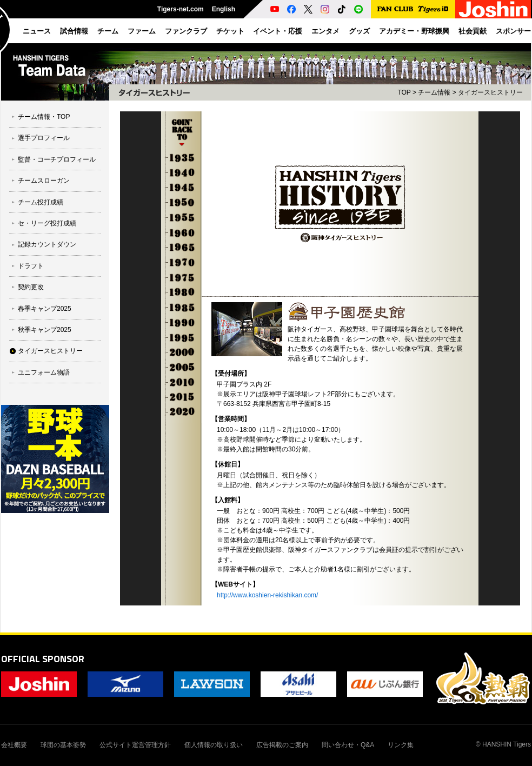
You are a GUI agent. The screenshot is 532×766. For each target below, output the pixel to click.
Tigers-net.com (181, 9)
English (224, 9)
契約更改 (31, 287)
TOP (404, 92)
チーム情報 (434, 92)
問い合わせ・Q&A (348, 745)
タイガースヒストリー (50, 351)
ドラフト (31, 266)
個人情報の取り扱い (214, 745)
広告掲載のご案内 (282, 745)
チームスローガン (44, 181)
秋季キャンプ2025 (45, 330)
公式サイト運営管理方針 (135, 745)
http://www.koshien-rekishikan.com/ (267, 595)
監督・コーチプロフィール (57, 159)
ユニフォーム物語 (44, 372)
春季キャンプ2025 (45, 309)
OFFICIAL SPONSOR (43, 659)
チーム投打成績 (41, 202)
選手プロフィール (44, 138)
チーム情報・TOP (44, 117)
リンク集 (401, 745)
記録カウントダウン (47, 244)
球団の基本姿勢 (63, 745)
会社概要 (14, 745)
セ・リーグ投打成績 (47, 223)
